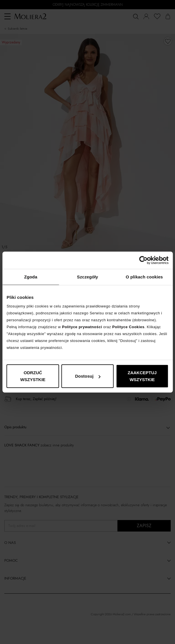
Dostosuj (88, 376)
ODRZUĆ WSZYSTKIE (33, 376)
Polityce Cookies (128, 327)
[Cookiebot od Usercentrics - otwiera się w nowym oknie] (143, 260)
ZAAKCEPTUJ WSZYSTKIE (142, 376)
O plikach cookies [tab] (144, 277)
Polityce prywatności (82, 327)
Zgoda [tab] (31, 277)
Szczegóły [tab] (87, 277)
